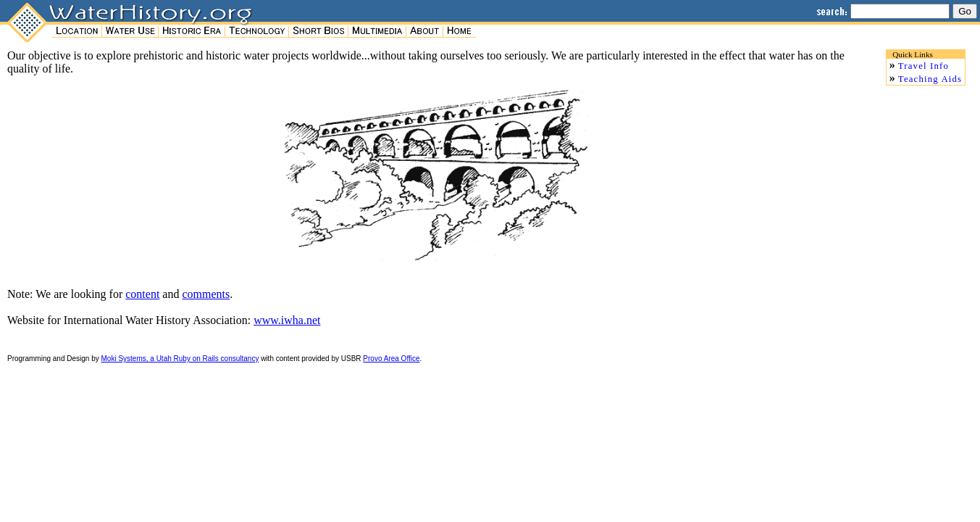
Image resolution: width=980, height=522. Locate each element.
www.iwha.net (287, 320)
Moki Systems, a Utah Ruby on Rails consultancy (180, 359)
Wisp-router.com (122, 369)
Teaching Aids (930, 79)
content (142, 294)
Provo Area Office (391, 359)
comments (206, 294)
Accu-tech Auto (44, 369)
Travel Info (924, 66)
